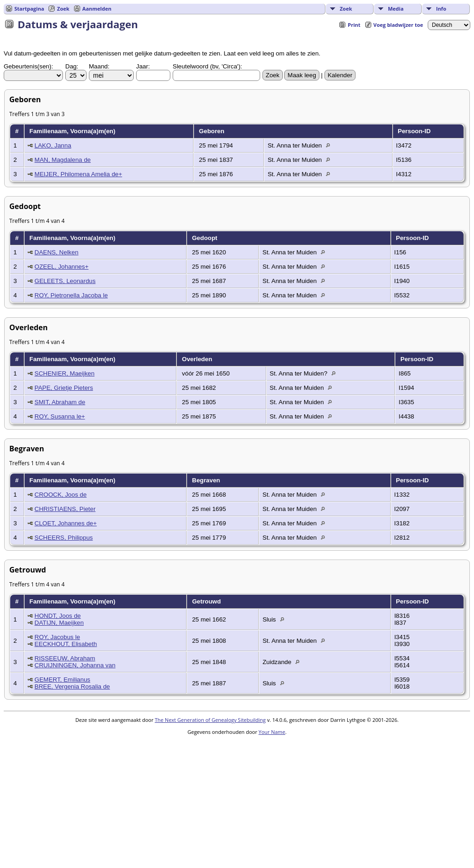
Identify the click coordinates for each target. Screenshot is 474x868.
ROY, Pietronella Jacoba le (71, 295)
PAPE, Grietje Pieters (64, 388)
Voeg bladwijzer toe (398, 25)
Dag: (72, 66)
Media (396, 9)
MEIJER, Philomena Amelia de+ (78, 174)
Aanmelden (97, 9)
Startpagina (29, 9)
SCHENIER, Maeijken (65, 373)
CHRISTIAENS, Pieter (65, 509)
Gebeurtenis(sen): (28, 66)
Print (354, 25)
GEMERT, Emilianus (62, 680)
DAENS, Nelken (57, 252)
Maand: (99, 66)
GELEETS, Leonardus (65, 281)
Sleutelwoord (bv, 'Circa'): (207, 66)
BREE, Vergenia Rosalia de (72, 686)
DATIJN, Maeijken (59, 623)
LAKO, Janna (53, 145)
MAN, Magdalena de (63, 160)
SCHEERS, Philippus (64, 538)
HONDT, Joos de (58, 616)
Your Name (272, 732)
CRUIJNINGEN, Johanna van (75, 665)
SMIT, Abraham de (60, 402)
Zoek (346, 9)
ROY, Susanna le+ (60, 416)
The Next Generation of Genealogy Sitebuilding (210, 720)
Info (441, 9)
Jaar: (143, 66)
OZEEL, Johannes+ (62, 267)
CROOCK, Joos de (61, 495)
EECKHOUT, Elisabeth (66, 644)
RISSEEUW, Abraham (65, 658)
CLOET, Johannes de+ (66, 523)
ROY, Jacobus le (57, 637)
